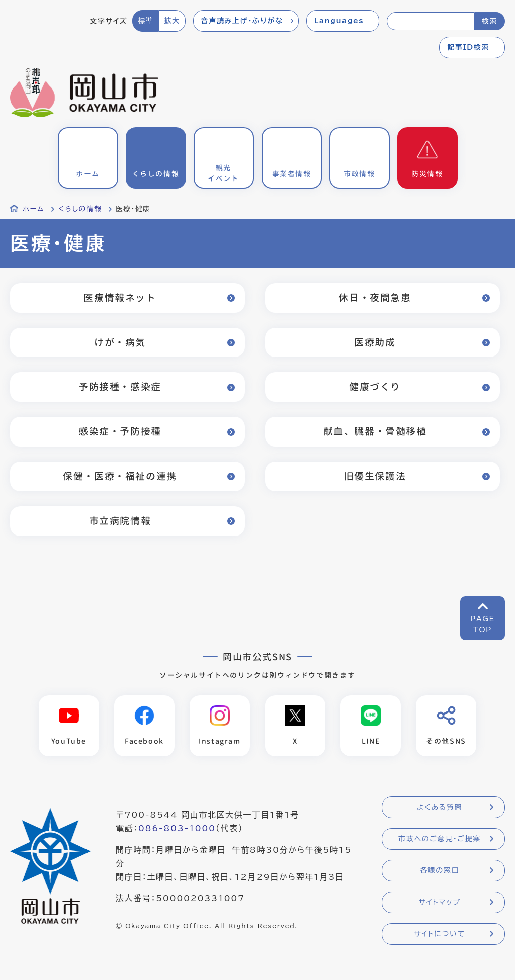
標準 (146, 21)
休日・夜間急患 (375, 297)
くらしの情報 (80, 209)
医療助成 (375, 342)
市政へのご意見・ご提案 (440, 839)
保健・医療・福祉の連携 (120, 476)
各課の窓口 (440, 870)
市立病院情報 (120, 521)
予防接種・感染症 (120, 386)
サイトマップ (439, 902)
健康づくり (375, 386)
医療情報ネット (120, 297)
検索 (490, 21)
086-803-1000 (177, 828)
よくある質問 (440, 807)
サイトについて (439, 934)
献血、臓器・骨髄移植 (375, 431)
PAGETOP (483, 624)
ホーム (33, 209)
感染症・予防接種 (120, 431)
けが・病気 (120, 342)
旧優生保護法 (375, 476)
